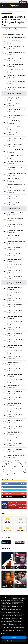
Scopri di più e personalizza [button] (14, 641)
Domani (11, 29)
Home (3, 11)
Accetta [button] (14, 637)
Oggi (6, 29)
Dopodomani (18, 29)
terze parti (4, 608)
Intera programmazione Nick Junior (14, 38)
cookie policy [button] (12, 605)
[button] (19, 598)
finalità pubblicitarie (18, 616)
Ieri (3, 29)
